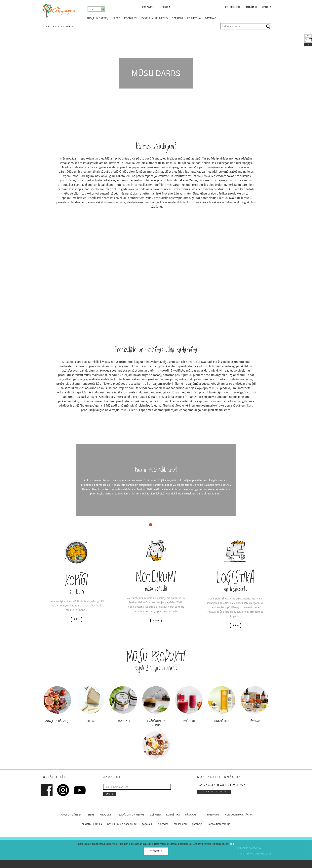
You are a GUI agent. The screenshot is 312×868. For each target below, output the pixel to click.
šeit (232, 844)
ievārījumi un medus (154, 18)
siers (117, 18)
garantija (197, 824)
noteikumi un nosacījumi (122, 824)
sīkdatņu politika (92, 824)
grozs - (267, 7)
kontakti (166, 7)
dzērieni (177, 18)
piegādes (163, 824)
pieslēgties (251, 7)
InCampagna (59, 11)
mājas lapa (51, 26)
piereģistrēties (233, 7)
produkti (130, 18)
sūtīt (109, 794)
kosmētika (194, 18)
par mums (148, 7)
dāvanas (211, 18)
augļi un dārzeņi (98, 18)
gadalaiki (147, 824)
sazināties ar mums (214, 792)
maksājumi (180, 824)
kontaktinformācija (239, 815)
